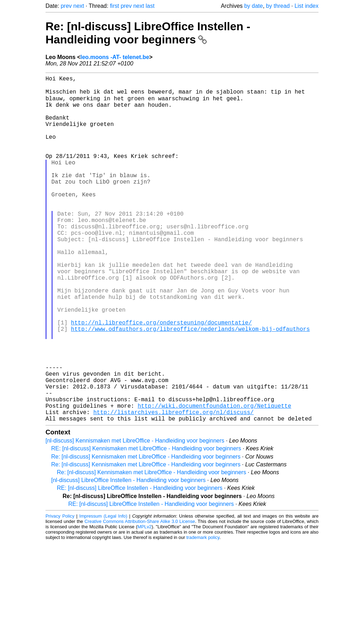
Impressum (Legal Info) (103, 592)
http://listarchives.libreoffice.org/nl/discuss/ (173, 487)
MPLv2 (145, 603)
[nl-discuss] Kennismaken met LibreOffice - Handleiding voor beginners (135, 517)
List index (306, 6)
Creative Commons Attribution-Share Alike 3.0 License (140, 597)
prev (66, 6)
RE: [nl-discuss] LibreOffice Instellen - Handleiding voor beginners (140, 564)
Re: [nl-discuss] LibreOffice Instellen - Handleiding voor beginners (148, 33)
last (150, 6)
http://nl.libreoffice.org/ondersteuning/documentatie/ (162, 377)
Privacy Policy (60, 592)
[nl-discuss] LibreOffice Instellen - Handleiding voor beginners (129, 556)
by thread (278, 6)
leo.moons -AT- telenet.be (115, 57)
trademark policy (203, 613)
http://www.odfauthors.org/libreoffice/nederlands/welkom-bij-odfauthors (191, 385)
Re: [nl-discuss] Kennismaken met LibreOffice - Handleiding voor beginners (146, 533)
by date (253, 6)
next (79, 6)
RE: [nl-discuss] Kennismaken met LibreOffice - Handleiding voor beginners (146, 525)
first (114, 6)
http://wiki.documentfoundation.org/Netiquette (214, 479)
